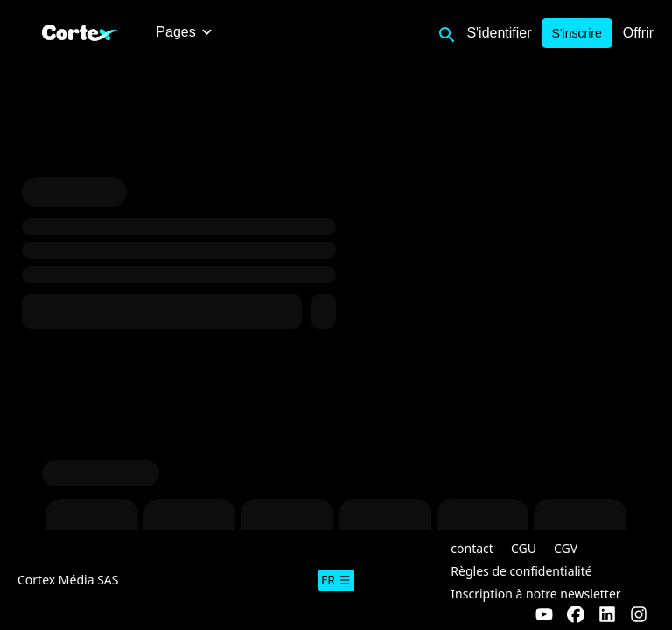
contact (472, 548)
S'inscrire (577, 33)
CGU (524, 548)
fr (336, 580)
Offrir (638, 33)
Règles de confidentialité (521, 571)
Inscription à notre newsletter (535, 594)
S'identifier (499, 33)
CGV (566, 548)
